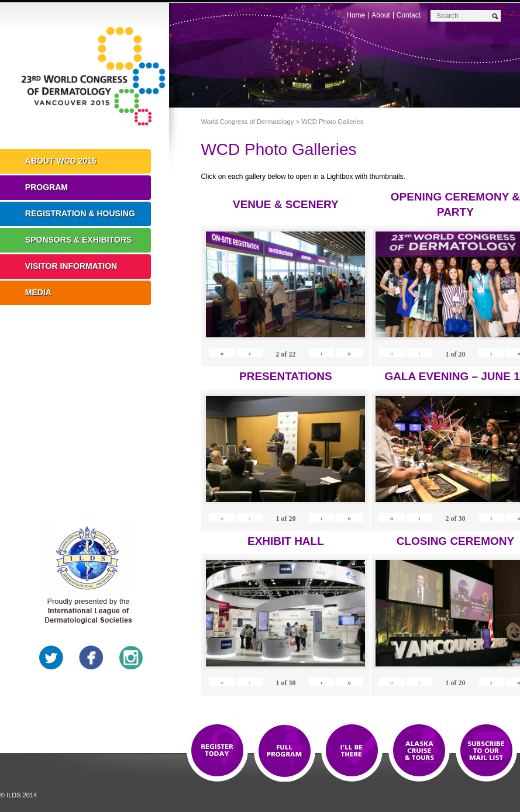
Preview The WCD (419, 751)
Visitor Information (71, 266)
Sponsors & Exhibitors (79, 240)
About (380, 15)
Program (47, 187)
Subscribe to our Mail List (486, 751)
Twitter (51, 658)
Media (38, 292)
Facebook (91, 658)
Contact (409, 15)
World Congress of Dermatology (93, 79)
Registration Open (217, 751)
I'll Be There (352, 751)
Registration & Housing (80, 213)
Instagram (131, 658)
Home (356, 15)
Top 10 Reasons (285, 751)
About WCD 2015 (61, 161)
